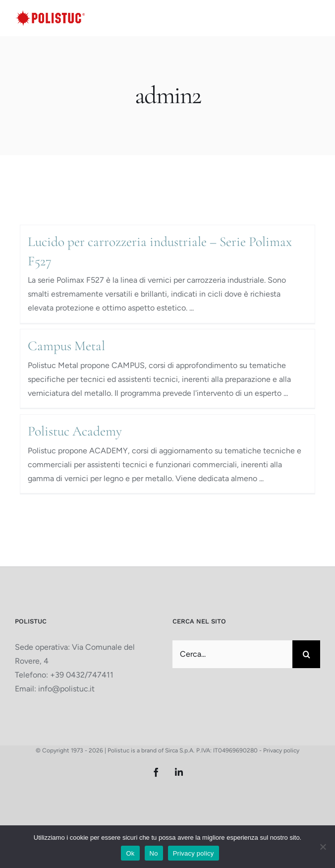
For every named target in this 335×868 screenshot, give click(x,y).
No (154, 853)
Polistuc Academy (75, 431)
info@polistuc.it (66, 689)
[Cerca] (306, 654)
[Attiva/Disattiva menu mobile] (315, 17)
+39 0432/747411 (82, 675)
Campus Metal (66, 346)
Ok (130, 853)
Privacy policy (281, 750)
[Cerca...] (232, 654)
